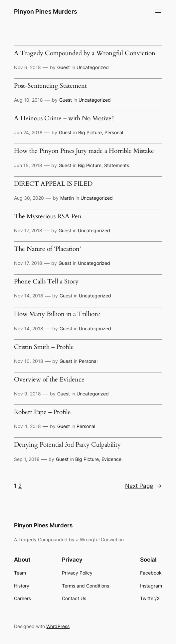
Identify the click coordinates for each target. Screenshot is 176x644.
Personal (114, 132)
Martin (67, 198)
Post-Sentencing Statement (50, 86)
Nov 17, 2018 (28, 230)
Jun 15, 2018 (28, 165)
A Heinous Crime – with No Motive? (64, 118)
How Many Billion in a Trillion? (57, 314)
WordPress (58, 626)
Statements (117, 165)
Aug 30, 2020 (29, 198)
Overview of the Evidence (49, 380)
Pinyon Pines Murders (46, 11)
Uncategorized (93, 67)
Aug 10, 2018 (28, 100)
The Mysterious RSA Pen (48, 216)
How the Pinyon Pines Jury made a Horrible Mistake (84, 151)
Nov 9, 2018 (27, 394)
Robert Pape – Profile (42, 412)
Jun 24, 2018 (28, 132)
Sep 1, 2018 (27, 459)
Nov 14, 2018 (29, 296)
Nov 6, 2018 (27, 67)
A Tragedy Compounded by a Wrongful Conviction (85, 53)
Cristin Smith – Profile (44, 347)
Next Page (144, 486)
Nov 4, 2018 (27, 426)
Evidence (111, 459)
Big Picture (90, 132)
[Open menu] (158, 11)
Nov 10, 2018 (29, 361)
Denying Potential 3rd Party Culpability (67, 445)
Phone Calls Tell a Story (46, 282)
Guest (64, 67)
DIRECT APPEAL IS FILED (53, 184)
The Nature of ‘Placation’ (47, 249)
